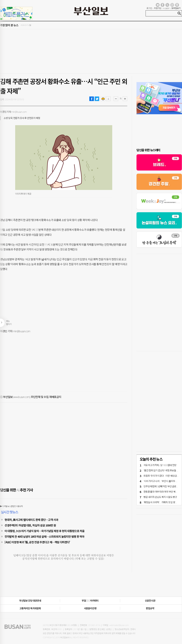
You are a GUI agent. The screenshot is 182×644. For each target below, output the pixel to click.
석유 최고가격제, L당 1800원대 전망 (160, 465)
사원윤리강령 (90, 608)
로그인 (149, 8)
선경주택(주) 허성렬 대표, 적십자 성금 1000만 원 (30, 525)
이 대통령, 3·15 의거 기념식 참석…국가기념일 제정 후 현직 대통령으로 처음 (45, 531)
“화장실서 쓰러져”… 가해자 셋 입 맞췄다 (161, 502)
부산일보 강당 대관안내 (30, 601)
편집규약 (150, 608)
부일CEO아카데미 (90, 601)
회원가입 (158, 8)
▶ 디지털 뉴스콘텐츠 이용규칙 (11, 506)
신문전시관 (150, 601)
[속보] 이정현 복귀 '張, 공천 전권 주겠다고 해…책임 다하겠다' (37, 542)
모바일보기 (176, 8)
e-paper (166, 8)
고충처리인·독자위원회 (30, 608)
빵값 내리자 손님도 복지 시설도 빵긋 (160, 497)
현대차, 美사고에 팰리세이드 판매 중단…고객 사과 (31, 520)
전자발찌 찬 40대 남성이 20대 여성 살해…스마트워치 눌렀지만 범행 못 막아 (44, 536)
